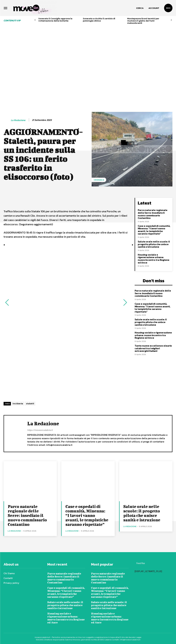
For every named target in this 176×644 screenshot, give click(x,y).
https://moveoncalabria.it (40, 430)
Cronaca (99, 180)
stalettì (30, 404)
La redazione (18, 120)
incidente (18, 404)
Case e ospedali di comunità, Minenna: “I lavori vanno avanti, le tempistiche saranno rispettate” (154, 230)
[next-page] (171, 20)
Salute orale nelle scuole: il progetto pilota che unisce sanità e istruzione (154, 244)
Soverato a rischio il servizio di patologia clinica (99, 20)
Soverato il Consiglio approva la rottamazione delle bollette (55, 20)
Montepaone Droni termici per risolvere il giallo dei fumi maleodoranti (143, 21)
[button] (140, 8)
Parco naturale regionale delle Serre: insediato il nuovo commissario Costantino (153, 214)
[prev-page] (35, 20)
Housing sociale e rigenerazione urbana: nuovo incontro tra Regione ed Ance (154, 259)
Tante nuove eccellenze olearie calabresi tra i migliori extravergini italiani (153, 348)
